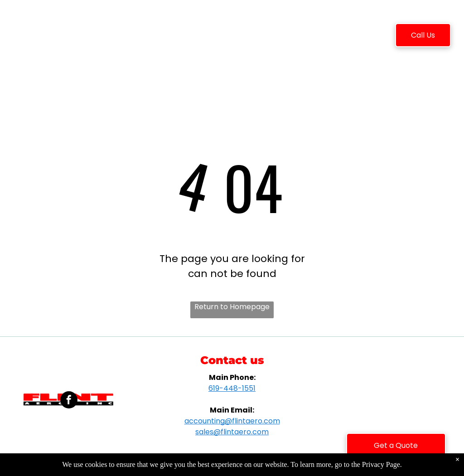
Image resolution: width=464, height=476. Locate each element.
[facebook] (69, 401)
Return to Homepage (232, 307)
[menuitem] (118, 37)
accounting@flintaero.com (232, 421)
